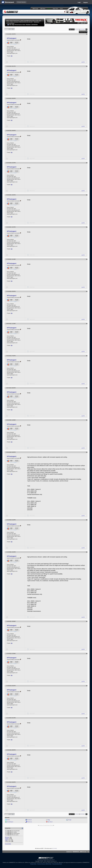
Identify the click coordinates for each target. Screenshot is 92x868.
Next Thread (50, 825)
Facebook (30, 820)
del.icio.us (30, 822)
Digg (49, 820)
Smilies (7, 839)
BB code (7, 837)
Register (86, 3)
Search (61, 9)
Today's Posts (55, 9)
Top (88, 852)
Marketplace (36, 22)
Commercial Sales (10, 23)
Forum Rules (8, 844)
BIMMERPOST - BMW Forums (80, 852)
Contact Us (69, 852)
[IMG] (6, 840)
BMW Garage (35, 9)
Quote (83, 62)
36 (12, 56)
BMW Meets (43, 9)
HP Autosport (12, 38)
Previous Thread (43, 825)
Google (70, 820)
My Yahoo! (50, 822)
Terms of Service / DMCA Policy (44, 864)
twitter (8, 820)
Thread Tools (82, 32)
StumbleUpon (10, 822)
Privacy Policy (33, 864)
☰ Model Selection (21, 2)
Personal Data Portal (57, 864)
